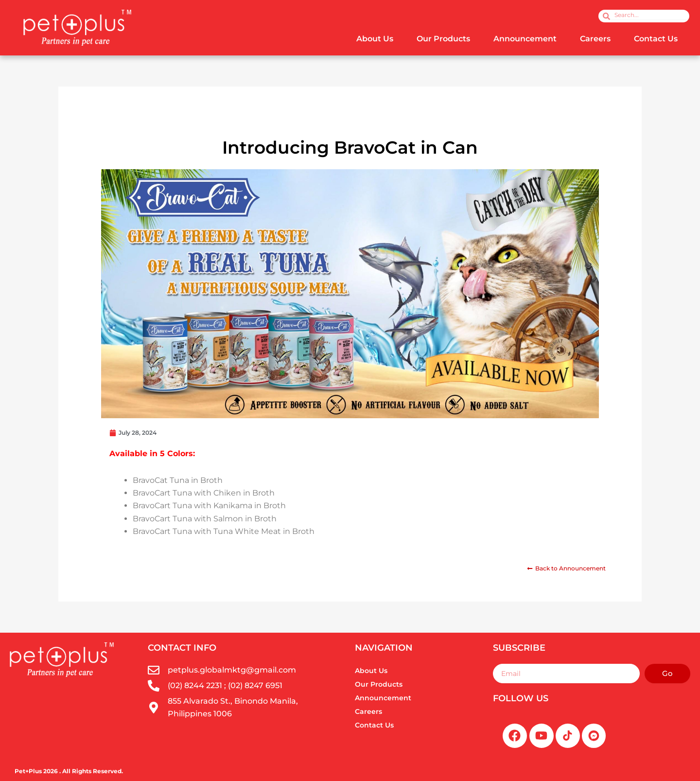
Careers (595, 39)
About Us (375, 39)
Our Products (443, 39)
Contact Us (656, 39)
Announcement (525, 39)
